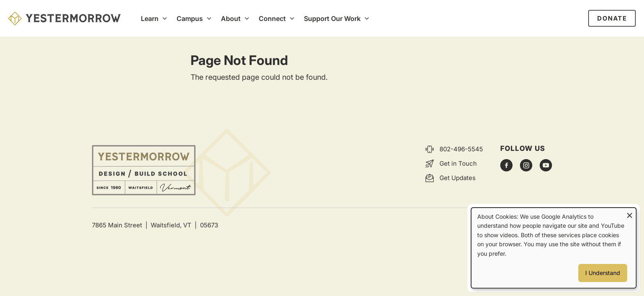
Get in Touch (458, 163)
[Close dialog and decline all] (630, 213)
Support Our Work (332, 18)
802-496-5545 (461, 149)
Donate (612, 18)
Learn (150, 18)
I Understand (603, 273)
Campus (190, 18)
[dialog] (554, 248)
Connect (272, 18)
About (231, 18)
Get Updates (458, 178)
